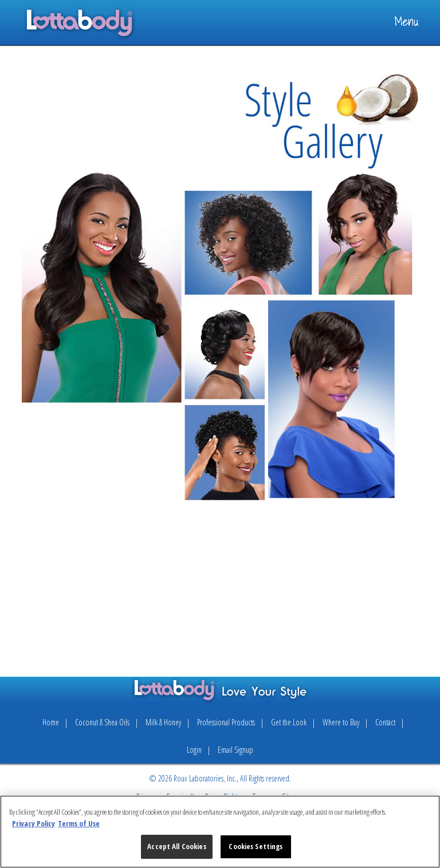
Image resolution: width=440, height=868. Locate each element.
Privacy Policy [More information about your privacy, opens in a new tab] (34, 823)
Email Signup (235, 750)
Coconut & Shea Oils (102, 722)
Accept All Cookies (176, 846)
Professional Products (226, 722)
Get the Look (289, 722)
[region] (220, 832)
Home (51, 722)
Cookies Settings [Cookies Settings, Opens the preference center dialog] (256, 846)
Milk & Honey (163, 722)
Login (194, 750)
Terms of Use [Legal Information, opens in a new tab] (79, 823)
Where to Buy (341, 722)
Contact (385, 722)
